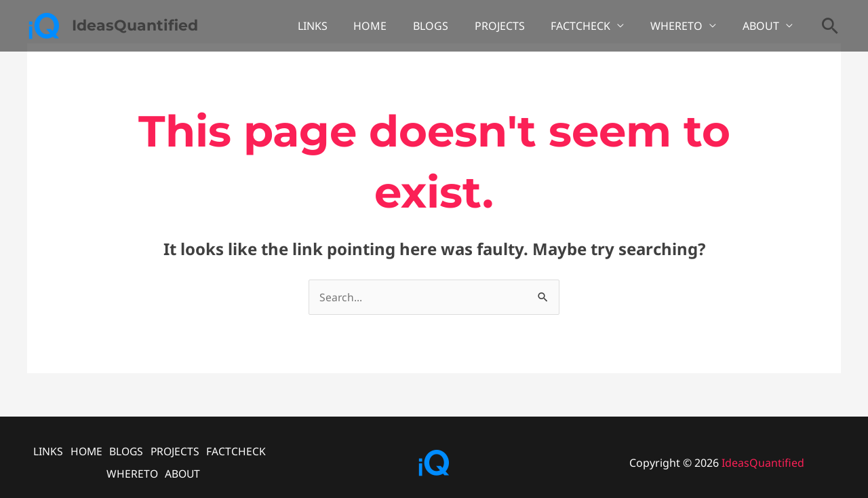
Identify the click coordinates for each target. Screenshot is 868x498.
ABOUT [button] (763, 26)
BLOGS (451, 26)
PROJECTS (515, 26)
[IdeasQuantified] (44, 24)
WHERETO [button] (683, 26)
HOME (395, 26)
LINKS (342, 26)
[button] (830, 26)
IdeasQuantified (135, 25)
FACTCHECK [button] (592, 26)
